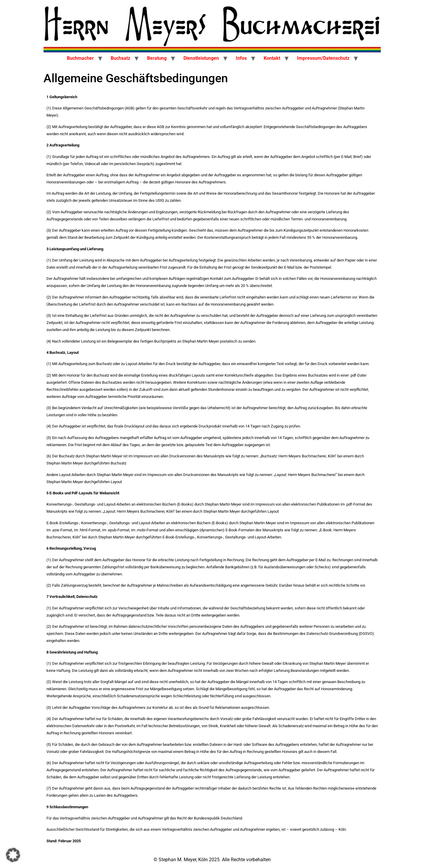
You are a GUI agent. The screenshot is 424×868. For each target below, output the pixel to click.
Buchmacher (80, 58)
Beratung (157, 58)
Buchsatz (120, 58)
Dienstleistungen (201, 58)
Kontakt (272, 58)
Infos (241, 58)
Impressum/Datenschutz (323, 58)
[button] (13, 855)
